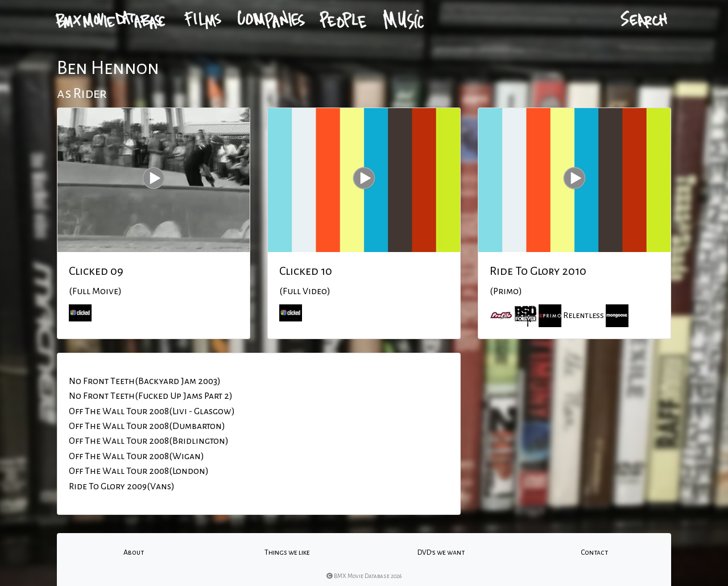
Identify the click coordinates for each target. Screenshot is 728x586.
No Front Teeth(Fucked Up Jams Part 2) (151, 396)
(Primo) (506, 291)
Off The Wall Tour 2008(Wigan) (136, 456)
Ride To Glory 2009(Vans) (122, 486)
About (134, 552)
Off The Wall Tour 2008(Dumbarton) (147, 426)
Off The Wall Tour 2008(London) (139, 471)
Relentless (584, 315)
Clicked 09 (96, 271)
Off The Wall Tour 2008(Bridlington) (149, 441)
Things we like (287, 552)
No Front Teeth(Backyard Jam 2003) (145, 381)
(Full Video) (305, 291)
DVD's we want (441, 552)
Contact (594, 552)
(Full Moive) (95, 291)
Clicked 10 (306, 271)
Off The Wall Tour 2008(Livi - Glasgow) (152, 411)
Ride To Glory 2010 (538, 271)
